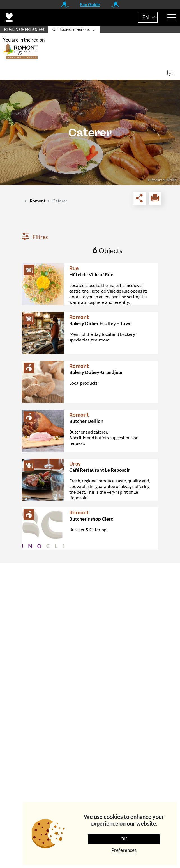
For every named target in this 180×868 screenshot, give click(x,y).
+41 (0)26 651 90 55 (49, 648)
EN (146, 17)
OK (124, 839)
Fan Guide (90, 4)
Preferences (124, 850)
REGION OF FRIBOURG (24, 30)
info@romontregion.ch (45, 660)
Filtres (35, 239)
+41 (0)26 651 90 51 (49, 703)
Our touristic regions (71, 30)
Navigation (22, 719)
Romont (38, 203)
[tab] (90, 576)
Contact (19, 576)
